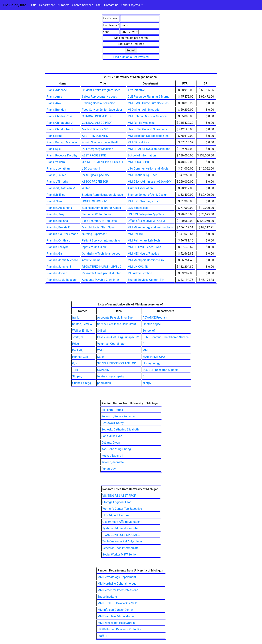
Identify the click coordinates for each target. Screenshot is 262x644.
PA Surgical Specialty (95, 175)
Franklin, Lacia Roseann (62, 280)
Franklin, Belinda (57, 221)
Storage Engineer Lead (117, 502)
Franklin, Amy (55, 214)
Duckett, (78, 350)
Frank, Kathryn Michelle (62, 142)
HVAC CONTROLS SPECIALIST (122, 535)
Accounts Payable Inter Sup (115, 318)
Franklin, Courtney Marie (62, 234)
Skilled (101, 331)
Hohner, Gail (80, 357)
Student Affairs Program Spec (101, 90)
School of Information (142, 155)
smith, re (78, 337)
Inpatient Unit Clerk (94, 247)
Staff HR (103, 636)
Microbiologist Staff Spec (98, 227)
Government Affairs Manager (121, 522)
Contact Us (111, 5)
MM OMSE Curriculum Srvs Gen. (149, 103)
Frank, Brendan (56, 110)
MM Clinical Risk (138, 142)
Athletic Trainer (92, 260)
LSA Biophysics (138, 208)
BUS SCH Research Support (160, 370)
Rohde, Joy (109, 469)
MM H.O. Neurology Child (144, 201)
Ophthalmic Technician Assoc (101, 254)
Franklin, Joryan (57, 273)
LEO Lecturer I (91, 169)
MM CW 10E (136, 234)
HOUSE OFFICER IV (94, 201)
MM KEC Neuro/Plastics (143, 254)
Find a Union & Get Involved (131, 57)
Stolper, (77, 376)
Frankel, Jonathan (58, 169)
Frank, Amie (54, 97)
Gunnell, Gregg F (83, 383)
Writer (86, 188)
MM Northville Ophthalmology (117, 584)
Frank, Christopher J (60, 123)
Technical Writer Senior (97, 214)
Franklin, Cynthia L (58, 241)
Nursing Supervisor (94, 234)
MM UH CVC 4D (138, 267)
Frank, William (56, 162)
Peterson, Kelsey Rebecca (118, 416)
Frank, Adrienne (57, 90)
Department (47, 5)
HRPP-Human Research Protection (120, 629)
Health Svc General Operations (147, 129)
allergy (147, 383)
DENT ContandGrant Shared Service (166, 337)
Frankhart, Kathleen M (61, 188)
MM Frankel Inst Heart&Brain (116, 623)
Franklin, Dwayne (58, 247)
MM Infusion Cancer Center (115, 610)
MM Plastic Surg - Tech (143, 175)
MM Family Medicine (141, 123)
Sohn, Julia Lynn (112, 436)
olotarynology (151, 363)
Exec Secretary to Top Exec (99, 221)
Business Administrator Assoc (101, 208)
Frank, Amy (54, 103)
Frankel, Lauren (56, 175)
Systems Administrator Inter (121, 528)
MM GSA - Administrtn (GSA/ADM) (150, 182)
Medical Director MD (95, 129)
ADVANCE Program (155, 318)
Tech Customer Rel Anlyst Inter (122, 541)
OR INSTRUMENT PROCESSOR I (102, 162)
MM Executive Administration (116, 616)
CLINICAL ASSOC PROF (97, 123)
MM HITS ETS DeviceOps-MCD (117, 603)
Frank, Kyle (54, 149)
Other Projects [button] (131, 5)
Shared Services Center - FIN (146, 280)
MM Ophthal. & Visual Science (147, 116)
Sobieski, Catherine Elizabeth (120, 429)
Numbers (63, 5)
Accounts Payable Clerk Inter (100, 280)
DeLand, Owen (111, 443)
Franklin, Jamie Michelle (62, 260)
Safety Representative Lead (100, 97)
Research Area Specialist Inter (101, 273)
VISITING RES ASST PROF (119, 496)
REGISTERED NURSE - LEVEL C (102, 267)
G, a (75, 363)
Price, (76, 344)
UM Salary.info (15, 5)
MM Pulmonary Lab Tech (144, 241)
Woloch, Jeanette (113, 462)
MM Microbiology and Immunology (150, 227)
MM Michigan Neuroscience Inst (149, 136)
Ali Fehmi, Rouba (112, 410)
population (104, 383)
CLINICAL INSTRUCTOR (97, 116)
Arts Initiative (136, 90)
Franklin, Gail (55, 254)
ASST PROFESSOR (94, 155)
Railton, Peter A (82, 324)
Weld (100, 350)
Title (34, 5)
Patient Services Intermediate (101, 241)
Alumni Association (140, 188)
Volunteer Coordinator (111, 344)
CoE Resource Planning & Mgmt (148, 97)
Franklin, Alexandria (59, 208)
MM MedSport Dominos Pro (146, 260)
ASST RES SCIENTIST (96, 136)
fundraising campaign (111, 376)
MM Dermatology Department (117, 577)
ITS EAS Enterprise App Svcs (146, 214)
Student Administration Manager (103, 195)
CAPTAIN (103, 370)
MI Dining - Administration (144, 110)
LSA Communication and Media (148, 169)
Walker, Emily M (82, 331)
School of (149, 331)
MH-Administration (140, 273)
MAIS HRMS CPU (154, 357)
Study (101, 357)
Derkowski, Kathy (113, 423)
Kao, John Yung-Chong (116, 449)
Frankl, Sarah (55, 201)
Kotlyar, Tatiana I (112, 456)
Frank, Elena (55, 136)
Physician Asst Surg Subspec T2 (118, 337)
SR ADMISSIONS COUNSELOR (117, 363)
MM (145, 350)
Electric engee (152, 324)
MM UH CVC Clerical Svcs (144, 247)
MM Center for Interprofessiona (118, 590)
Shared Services (83, 5)
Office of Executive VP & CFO (146, 221)
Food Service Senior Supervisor (102, 110)
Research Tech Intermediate (121, 548)
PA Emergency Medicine (97, 149)
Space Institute (107, 597)
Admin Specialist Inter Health (101, 142)
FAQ (99, 5)
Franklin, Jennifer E (59, 267)
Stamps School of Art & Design (148, 195)
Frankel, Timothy (57, 182)
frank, (76, 318)
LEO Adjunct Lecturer (116, 515)
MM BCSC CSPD (138, 162)
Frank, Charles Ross (59, 116)
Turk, (75, 370)
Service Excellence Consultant (117, 324)
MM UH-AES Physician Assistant (149, 149)
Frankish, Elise (56, 195)
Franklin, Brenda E (58, 227)
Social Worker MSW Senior (120, 555)
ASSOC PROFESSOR (95, 182)
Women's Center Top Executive (122, 509)
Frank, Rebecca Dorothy (62, 155)
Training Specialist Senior (98, 103)
